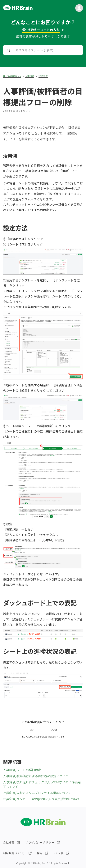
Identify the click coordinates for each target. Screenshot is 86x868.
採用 (40, 853)
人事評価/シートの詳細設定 (22, 770)
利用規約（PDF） (15, 853)
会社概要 (9, 842)
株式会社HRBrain (12, 76)
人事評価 (30, 76)
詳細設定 (43, 76)
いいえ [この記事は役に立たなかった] (54, 730)
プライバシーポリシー (40, 842)
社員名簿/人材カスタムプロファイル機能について (37, 793)
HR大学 (58, 853)
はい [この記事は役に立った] (32, 730)
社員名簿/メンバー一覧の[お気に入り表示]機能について (42, 799)
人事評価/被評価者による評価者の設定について (36, 776)
